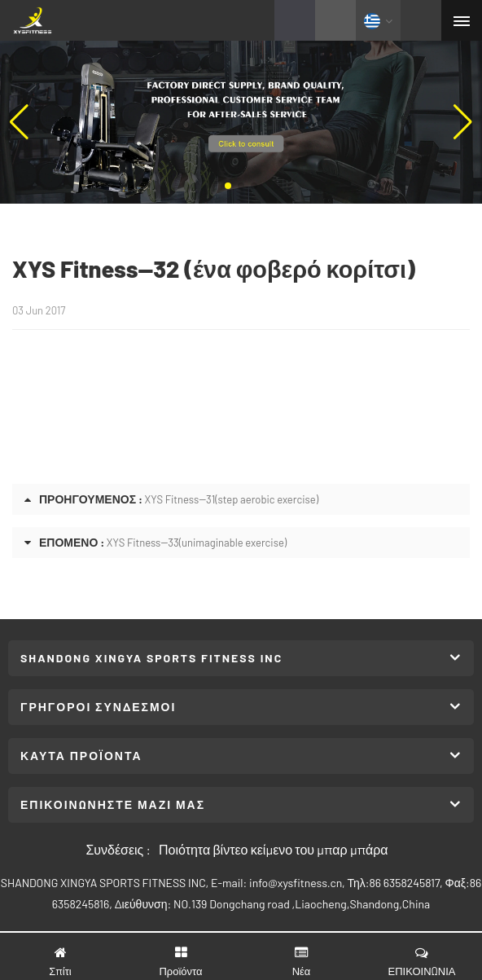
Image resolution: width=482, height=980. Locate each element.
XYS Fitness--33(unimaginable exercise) (197, 543)
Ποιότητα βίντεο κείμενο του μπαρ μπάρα (274, 849)
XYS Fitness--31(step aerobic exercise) (232, 499)
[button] (228, 186)
